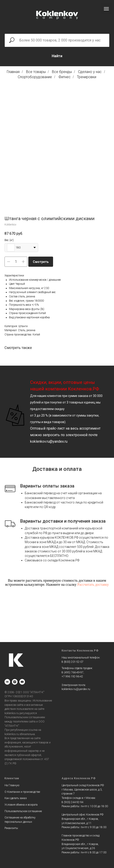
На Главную (12, 785)
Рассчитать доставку (93, 584)
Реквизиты (11, 828)
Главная (13, 72)
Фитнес (65, 77)
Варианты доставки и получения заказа (63, 521)
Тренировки (87, 77)
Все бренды (62, 72)
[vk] (7, 682)
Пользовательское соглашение (23, 811)
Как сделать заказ (16, 798)
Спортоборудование (35, 77)
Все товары (36, 72)
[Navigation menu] (106, 9)
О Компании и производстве (22, 792)
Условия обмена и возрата (21, 805)
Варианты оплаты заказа (47, 486)
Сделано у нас (90, 72)
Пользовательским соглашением (25, 717)
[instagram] (15, 682)
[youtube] (22, 682)
